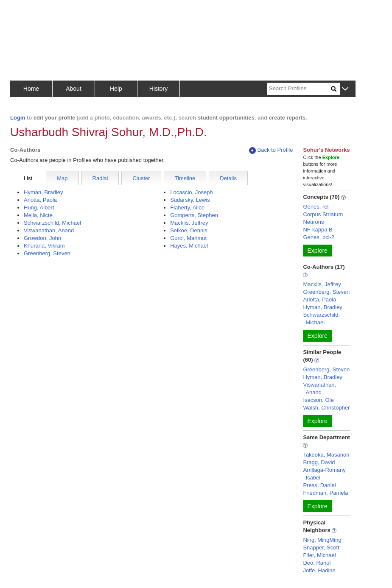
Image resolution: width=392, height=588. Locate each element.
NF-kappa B (318, 230)
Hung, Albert (39, 208)
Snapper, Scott (321, 548)
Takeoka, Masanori (326, 455)
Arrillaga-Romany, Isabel (325, 474)
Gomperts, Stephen (194, 215)
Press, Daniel (319, 485)
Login (18, 118)
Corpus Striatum (323, 214)
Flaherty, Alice (187, 208)
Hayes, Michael (189, 246)
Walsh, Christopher (326, 408)
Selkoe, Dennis (189, 230)
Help (116, 89)
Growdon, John (42, 238)
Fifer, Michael (319, 555)
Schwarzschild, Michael (52, 223)
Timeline (185, 178)
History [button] (159, 89)
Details (228, 178)
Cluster (141, 178)
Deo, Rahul (317, 563)
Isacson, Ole (318, 400)
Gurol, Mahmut (188, 238)
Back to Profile (271, 150)
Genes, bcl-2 (319, 237)
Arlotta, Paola (40, 200)
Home (31, 89)
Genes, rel (316, 207)
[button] (345, 89)
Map (62, 178)
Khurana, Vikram (44, 246)
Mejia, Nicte (38, 215)
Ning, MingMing (322, 540)
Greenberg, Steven (47, 253)
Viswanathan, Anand (49, 230)
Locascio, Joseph (191, 192)
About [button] (74, 89)
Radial (100, 178)
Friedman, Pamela (325, 493)
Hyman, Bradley (43, 192)
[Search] (299, 89)
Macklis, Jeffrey (189, 223)
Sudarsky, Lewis (190, 200)
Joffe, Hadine (319, 570)
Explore (317, 251)
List (28, 178)
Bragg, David (319, 462)
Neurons (313, 222)
